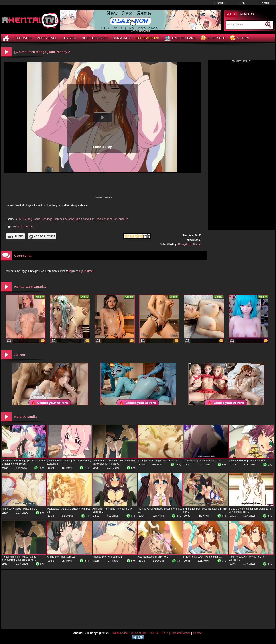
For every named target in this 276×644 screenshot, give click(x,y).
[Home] (6, 38)
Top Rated (23, 38)
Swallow (100, 219)
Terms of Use (139, 633)
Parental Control (180, 633)
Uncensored (121, 219)
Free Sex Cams (180, 38)
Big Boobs (34, 219)
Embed (16, 236)
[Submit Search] (268, 25)
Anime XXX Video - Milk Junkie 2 (20, 509)
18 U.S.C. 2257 (159, 633)
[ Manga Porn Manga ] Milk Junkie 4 (158, 461)
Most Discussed (95, 38)
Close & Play (102, 147)
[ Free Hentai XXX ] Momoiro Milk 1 (203, 557)
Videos (232, 14)
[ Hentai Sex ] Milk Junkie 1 (107, 557)
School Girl (88, 219)
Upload (264, 3)
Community (122, 38)
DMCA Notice (120, 633)
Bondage (47, 219)
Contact (198, 633)
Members (247, 14)
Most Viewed (47, 38)
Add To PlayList (42, 236)
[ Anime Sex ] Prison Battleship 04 (202, 461)
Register (220, 3)
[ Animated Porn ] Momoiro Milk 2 (247, 461)
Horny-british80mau (190, 244)
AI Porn (240, 38)
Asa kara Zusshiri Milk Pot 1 (153, 557)
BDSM (23, 219)
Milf (78, 219)
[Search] (246, 25)
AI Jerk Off (213, 38)
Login (242, 3)
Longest (69, 38)
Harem (58, 219)
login (72, 271)
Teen (110, 219)
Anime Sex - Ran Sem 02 (61, 557)
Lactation (69, 219)
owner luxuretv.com (25, 226)
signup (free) (86, 271)
